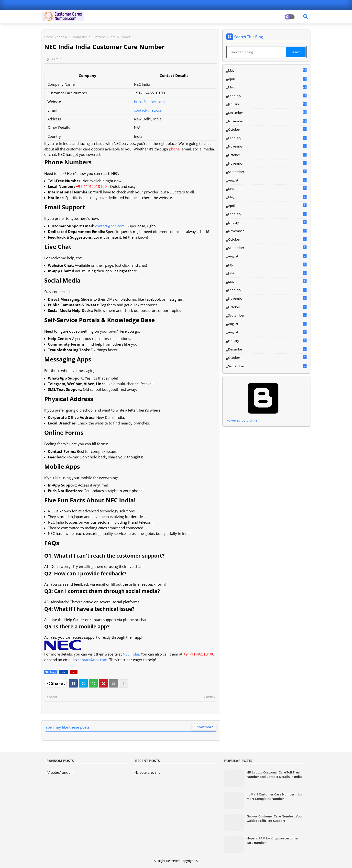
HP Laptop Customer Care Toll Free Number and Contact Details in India (274, 774)
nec (59, 37)
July (267, 265)
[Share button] (123, 683)
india (63, 672)
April (267, 79)
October (267, 129)
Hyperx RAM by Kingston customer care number (273, 840)
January (267, 104)
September (267, 172)
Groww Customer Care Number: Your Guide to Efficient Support (275, 818)
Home (49, 37)
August (267, 180)
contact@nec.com (149, 110)
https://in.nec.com (149, 102)
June (267, 189)
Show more (204, 727)
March (267, 87)
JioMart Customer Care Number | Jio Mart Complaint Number (274, 796)
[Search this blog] (257, 52)
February (267, 96)
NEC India (131, 654)
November (267, 121)
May (267, 71)
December (267, 113)
